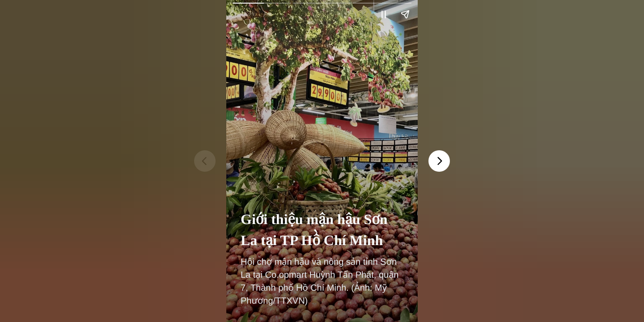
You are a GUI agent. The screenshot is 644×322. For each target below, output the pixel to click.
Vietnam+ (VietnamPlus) (248, 22)
